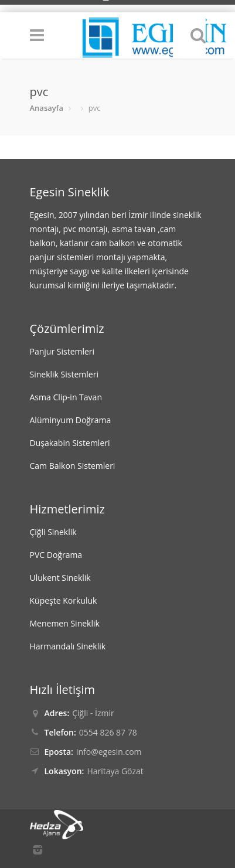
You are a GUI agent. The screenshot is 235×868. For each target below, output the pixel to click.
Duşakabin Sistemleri (70, 443)
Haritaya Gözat (115, 771)
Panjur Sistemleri (62, 351)
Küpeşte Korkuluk (64, 600)
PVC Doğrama (56, 555)
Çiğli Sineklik (53, 532)
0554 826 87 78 (108, 732)
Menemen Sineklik (65, 623)
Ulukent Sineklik (60, 578)
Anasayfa (47, 108)
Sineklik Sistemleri (64, 374)
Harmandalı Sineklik (68, 646)
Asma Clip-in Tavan (66, 397)
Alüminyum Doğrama (71, 420)
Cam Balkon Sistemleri (73, 466)
